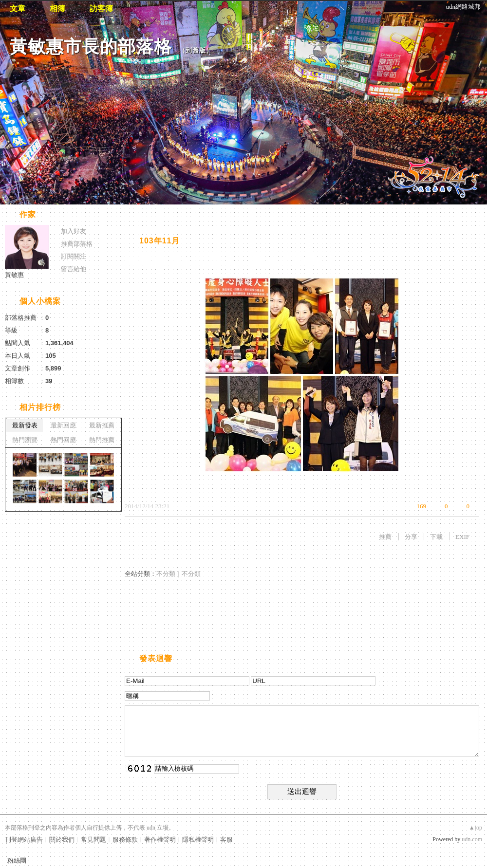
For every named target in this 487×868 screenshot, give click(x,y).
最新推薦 (102, 425)
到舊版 (196, 50)
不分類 (166, 574)
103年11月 (160, 241)
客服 (226, 840)
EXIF (462, 537)
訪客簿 (101, 9)
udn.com (472, 839)
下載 (436, 537)
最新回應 (63, 425)
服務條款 (125, 840)
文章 (18, 9)
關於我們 (62, 840)
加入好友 (74, 231)
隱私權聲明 (198, 840)
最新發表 (25, 425)
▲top (476, 828)
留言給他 (74, 269)
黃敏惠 (14, 275)
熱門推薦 (102, 440)
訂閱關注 (74, 256)
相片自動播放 (153, 215)
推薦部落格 (77, 244)
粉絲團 (17, 860)
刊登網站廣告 (24, 840)
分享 (411, 537)
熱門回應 (63, 440)
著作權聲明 (160, 840)
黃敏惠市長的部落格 (91, 46)
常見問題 (94, 840)
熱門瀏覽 (25, 440)
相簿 (57, 9)
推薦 (385, 537)
